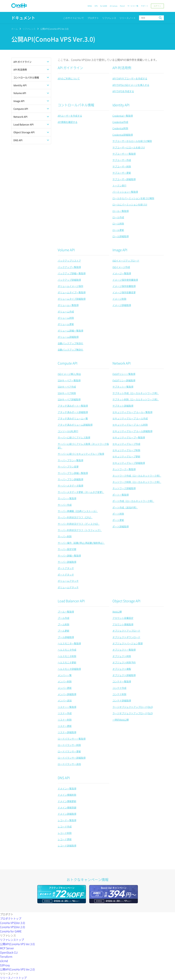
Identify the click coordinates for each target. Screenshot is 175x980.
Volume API (66, 250)
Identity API (121, 105)
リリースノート (128, 18)
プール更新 (64, 631)
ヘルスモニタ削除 (67, 656)
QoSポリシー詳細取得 (124, 380)
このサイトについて (73, 18)
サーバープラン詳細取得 (70, 479)
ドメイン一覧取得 (67, 788)
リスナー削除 (65, 720)
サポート (145, 6)
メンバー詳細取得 (67, 694)
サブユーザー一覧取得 (124, 154)
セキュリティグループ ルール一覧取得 (132, 412)
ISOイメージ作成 (121, 267)
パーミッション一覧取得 (125, 192)
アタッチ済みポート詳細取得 (73, 412)
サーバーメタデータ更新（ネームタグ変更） (81, 492)
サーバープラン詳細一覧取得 (73, 473)
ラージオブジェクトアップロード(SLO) (133, 713)
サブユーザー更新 (122, 173)
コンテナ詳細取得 (122, 700)
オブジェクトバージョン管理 (128, 643)
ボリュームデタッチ (68, 587)
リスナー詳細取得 (67, 732)
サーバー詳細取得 (67, 562)
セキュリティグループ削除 (126, 450)
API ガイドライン (70, 68)
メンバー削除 (65, 681)
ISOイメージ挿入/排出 (69, 374)
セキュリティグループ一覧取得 (129, 437)
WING (90, 6)
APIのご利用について (69, 78)
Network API (122, 363)
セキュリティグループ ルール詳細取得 (132, 431)
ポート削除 (118, 514)
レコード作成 (65, 826)
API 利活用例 (122, 68)
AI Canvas (114, 6)
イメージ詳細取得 (122, 305)
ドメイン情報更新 (67, 801)
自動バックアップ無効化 (70, 350)
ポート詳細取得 (121, 526)
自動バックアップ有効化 (70, 343)
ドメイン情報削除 (67, 795)
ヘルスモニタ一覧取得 (69, 643)
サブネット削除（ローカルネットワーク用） (136, 399)
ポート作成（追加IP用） (125, 507)
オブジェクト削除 (122, 656)
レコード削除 (65, 833)
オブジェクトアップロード (126, 631)
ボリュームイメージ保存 (70, 286)
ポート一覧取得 (121, 495)
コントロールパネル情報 (76, 105)
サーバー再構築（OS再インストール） (78, 511)
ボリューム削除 (66, 318)
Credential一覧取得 (123, 116)
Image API (120, 250)
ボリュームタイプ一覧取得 (72, 292)
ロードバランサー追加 (69, 764)
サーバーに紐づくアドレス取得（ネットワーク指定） (83, 446)
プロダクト (93, 18)
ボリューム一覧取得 (68, 305)
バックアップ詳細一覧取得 (72, 273)
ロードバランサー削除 (69, 745)
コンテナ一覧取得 (122, 681)
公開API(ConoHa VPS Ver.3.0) (54, 29)
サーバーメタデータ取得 (70, 486)
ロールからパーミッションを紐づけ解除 (133, 198)
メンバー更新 (65, 688)
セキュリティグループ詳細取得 (129, 463)
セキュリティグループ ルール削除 (130, 425)
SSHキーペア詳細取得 (69, 399)
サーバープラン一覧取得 (70, 460)
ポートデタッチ (66, 575)
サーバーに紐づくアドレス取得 (74, 437)
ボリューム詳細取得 (68, 337)
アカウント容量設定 (123, 618)
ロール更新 (118, 230)
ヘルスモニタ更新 (67, 662)
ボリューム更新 (66, 324)
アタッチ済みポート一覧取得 (73, 406)
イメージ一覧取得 (122, 273)
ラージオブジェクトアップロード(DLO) (133, 707)
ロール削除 (118, 223)
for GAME (104, 6)
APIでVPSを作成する (123, 91)
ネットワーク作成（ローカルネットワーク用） (137, 476)
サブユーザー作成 (122, 160)
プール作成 (64, 618)
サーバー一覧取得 (67, 498)
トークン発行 (119, 185)
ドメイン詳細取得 (67, 814)
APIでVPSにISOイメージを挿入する (131, 85)
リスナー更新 (65, 726)
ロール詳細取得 (121, 236)
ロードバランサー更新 (69, 751)
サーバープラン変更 (68, 467)
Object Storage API (126, 601)
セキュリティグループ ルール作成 (130, 418)
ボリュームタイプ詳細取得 (72, 299)
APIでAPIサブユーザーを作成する (130, 78)
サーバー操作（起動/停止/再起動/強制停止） (81, 543)
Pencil (122, 6)
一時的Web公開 (121, 720)
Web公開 (117, 612)
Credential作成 (120, 122)
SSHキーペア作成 (67, 387)
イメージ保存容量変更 (124, 292)
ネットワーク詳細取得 (124, 488)
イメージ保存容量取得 (124, 286)
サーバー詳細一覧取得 (69, 556)
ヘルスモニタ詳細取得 (69, 669)
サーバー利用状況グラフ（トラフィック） (80, 530)
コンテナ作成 (119, 688)
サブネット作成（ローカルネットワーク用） (136, 393)
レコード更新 (65, 839)
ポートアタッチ (66, 568)
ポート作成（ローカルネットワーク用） (133, 501)
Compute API (68, 363)
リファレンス (109, 18)
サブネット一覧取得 (123, 387)
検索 (160, 18)
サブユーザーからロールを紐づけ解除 (132, 141)
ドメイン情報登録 (67, 807)
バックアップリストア (69, 261)
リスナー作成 (65, 713)
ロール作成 (118, 217)
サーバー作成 (65, 505)
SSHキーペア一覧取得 (69, 380)
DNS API (64, 778)
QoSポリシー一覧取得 (124, 374)
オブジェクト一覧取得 (124, 650)
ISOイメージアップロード (126, 261)
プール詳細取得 (66, 637)
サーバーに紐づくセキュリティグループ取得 (81, 454)
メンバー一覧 (65, 675)
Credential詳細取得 (123, 135)
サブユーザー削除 (122, 166)
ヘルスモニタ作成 (67, 650)
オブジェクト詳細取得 (124, 675)
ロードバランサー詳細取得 (72, 758)
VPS (96, 6)
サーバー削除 (65, 536)
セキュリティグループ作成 (126, 444)
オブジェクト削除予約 (124, 662)
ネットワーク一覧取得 (124, 469)
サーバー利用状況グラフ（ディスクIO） (79, 524)
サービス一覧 (133, 6)
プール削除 (64, 624)
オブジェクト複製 (122, 669)
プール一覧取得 (66, 612)
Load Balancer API (71, 601)
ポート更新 (118, 520)
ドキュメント (23, 18)
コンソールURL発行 (68, 431)
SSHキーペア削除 (67, 393)
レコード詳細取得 (67, 846)
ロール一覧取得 (121, 211)
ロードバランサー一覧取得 (72, 739)
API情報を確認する (68, 122)
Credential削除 (120, 128)
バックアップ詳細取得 (69, 280)
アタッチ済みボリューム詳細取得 (75, 425)
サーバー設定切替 (67, 549)
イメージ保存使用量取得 (125, 280)
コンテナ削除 (119, 694)
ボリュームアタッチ (68, 581)
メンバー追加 (65, 700)
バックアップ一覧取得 (69, 267)
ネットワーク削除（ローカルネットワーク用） (137, 482)
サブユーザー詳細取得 (124, 179)
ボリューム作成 (66, 312)
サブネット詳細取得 (123, 406)
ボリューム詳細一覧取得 (70, 331)
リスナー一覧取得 (67, 707)
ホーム (15, 29)
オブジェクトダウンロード (126, 637)
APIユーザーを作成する (70, 116)
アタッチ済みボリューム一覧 (73, 418)
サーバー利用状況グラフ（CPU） (75, 517)
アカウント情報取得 (123, 624)
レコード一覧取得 (67, 820)
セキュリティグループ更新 (126, 456)
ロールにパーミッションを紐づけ (130, 204)
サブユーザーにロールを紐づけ (129, 147)
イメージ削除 (119, 299)
